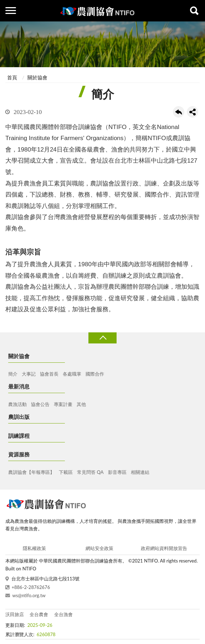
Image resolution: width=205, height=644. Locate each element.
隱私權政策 (34, 548)
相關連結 (140, 472)
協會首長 (49, 374)
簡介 (13, 374)
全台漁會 (63, 614)
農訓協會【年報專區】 (31, 472)
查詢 (194, 11)
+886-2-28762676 (31, 587)
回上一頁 (179, 112)
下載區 (66, 472)
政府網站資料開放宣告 (164, 548)
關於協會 (37, 77)
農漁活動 (17, 404)
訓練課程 (19, 436)
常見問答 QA (90, 472)
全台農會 (39, 614)
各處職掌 (72, 374)
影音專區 (117, 472)
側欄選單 (11, 11)
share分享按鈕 (193, 112)
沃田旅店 (15, 614)
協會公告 (40, 404)
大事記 (29, 374)
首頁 (12, 77)
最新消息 (19, 386)
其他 (81, 404)
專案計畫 (63, 404)
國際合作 (95, 374)
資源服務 (19, 454)
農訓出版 (19, 417)
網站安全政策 (99, 548)
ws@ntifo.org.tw (29, 595)
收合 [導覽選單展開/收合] (102, 338)
